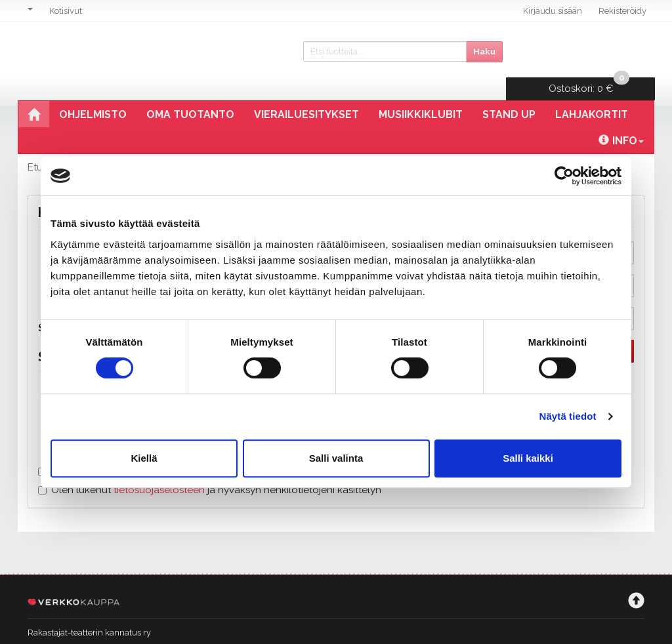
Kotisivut (66, 11)
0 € (591, 49)
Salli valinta (336, 458)
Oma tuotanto (190, 92)
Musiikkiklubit (421, 92)
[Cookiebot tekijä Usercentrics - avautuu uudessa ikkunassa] (564, 176)
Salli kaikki (528, 458)
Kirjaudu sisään (553, 11)
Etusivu (44, 145)
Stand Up (509, 92)
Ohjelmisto (93, 92)
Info (621, 118)
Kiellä (144, 458)
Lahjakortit (592, 92)
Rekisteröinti (136, 145)
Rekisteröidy (622, 11)
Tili (84, 145)
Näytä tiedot (568, 416)
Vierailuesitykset (306, 92)
